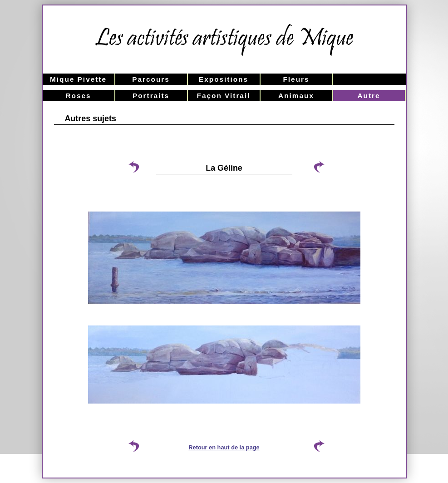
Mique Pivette (78, 79)
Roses (78, 96)
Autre (369, 96)
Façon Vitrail (224, 96)
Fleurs (296, 79)
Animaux (296, 96)
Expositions (224, 79)
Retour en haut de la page (224, 447)
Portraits (151, 96)
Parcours (151, 79)
